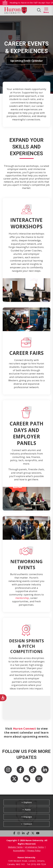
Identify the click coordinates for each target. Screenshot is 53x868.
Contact (28, 824)
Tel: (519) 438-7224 (36, 864)
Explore (28, 802)
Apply (28, 810)
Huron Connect (24, 729)
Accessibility (19, 850)
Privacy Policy (34, 850)
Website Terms (15, 847)
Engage (28, 817)
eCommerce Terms (34, 847)
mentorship (22, 598)
